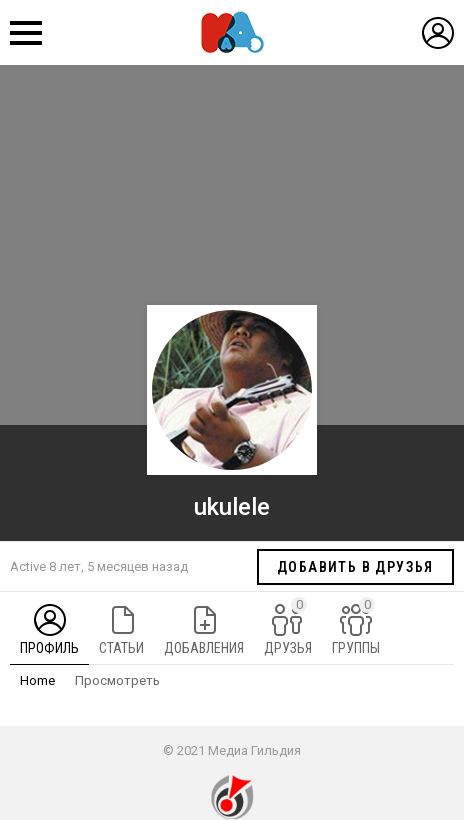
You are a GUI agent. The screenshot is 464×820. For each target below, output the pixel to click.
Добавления (204, 648)
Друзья (288, 626)
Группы (356, 626)
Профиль (49, 648)
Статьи (121, 648)
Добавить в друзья (355, 567)
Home (37, 680)
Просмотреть (117, 680)
